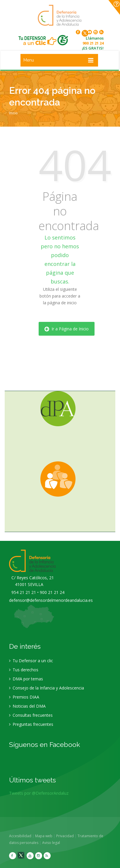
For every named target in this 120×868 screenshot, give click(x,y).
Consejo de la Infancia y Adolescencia (47, 690)
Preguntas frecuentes (31, 726)
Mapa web (46, 836)
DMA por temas (26, 681)
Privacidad (67, 836)
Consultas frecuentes (31, 717)
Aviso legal (53, 843)
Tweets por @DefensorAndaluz (39, 795)
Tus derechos (24, 672)
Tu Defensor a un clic (31, 663)
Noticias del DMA (27, 708)
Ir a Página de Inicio (67, 329)
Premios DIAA (24, 699)
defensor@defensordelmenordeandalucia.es (51, 602)
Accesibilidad (22, 836)
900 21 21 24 (93, 43)
